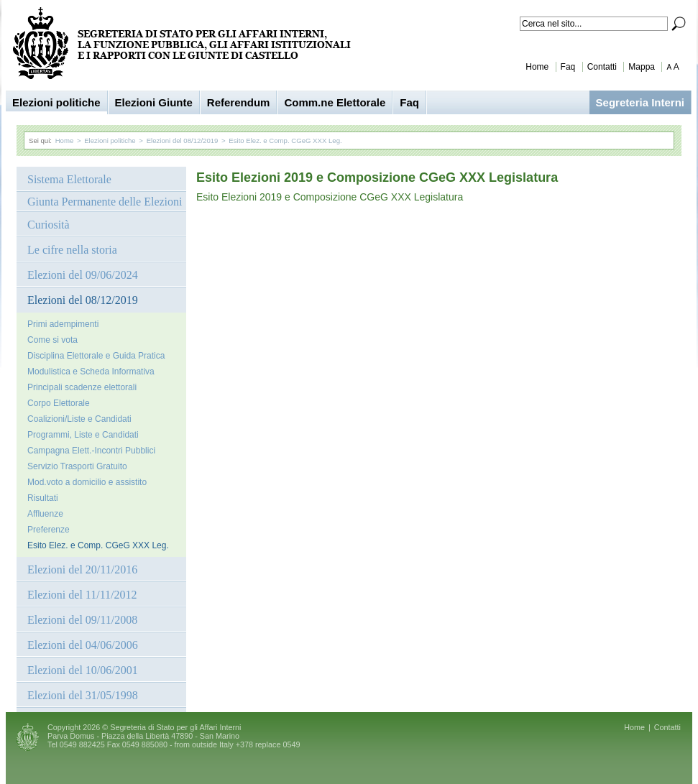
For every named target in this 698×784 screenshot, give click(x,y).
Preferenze (49, 530)
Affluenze (45, 514)
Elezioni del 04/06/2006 (83, 645)
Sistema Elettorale (69, 179)
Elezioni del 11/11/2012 (82, 595)
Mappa (642, 67)
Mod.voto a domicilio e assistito (87, 482)
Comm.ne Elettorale (335, 102)
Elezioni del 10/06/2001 (83, 670)
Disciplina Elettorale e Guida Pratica (96, 356)
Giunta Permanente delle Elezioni (105, 202)
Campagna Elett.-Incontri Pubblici (91, 451)
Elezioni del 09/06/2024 (83, 275)
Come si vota (52, 340)
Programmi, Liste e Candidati (83, 435)
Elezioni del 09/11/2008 (82, 620)
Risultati (43, 498)
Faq (568, 67)
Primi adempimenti (63, 324)
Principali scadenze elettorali (82, 387)
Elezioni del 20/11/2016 (82, 569)
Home (537, 67)
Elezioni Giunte (154, 102)
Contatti (602, 67)
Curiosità (49, 225)
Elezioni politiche (56, 102)
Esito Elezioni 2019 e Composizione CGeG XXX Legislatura (330, 197)
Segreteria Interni (640, 102)
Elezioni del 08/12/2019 (183, 140)
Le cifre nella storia (72, 250)
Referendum (239, 102)
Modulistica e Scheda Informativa (91, 372)
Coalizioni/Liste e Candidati (79, 419)
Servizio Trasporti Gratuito (77, 466)
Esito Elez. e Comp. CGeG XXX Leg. (285, 140)
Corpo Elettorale (59, 403)
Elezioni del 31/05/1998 (83, 695)
